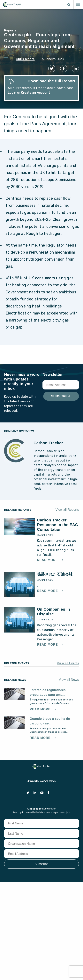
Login (12, 93)
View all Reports (67, 510)
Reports (10, 30)
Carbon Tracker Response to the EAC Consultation (57, 525)
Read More (48, 560)
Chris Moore (25, 59)
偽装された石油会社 (55, 574)
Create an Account (35, 93)
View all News (69, 680)
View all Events (68, 663)
